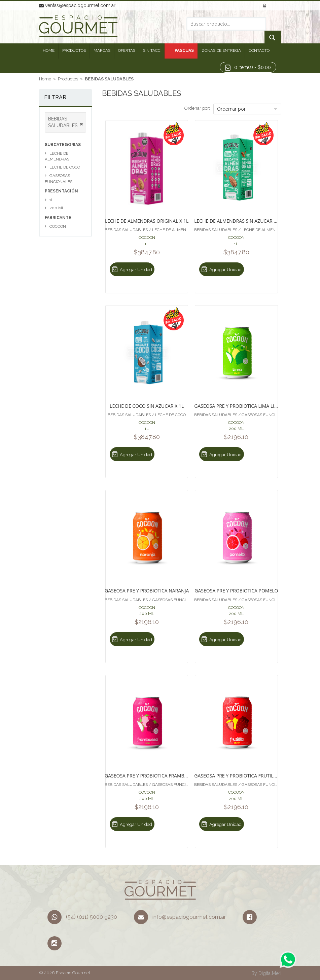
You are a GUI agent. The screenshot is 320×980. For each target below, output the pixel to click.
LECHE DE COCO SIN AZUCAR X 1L (147, 406)
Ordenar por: (197, 108)
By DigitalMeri (266, 973)
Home (45, 79)
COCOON (58, 226)
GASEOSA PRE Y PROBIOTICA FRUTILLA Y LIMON (236, 775)
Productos (68, 79)
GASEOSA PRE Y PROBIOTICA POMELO (236, 590)
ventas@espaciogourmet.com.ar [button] (77, 5)
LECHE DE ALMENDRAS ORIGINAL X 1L (147, 221)
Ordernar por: (232, 109)
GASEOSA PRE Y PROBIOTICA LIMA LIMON (236, 406)
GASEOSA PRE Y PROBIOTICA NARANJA (147, 590)
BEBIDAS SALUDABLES (109, 79)
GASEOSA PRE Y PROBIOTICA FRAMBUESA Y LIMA (147, 775)
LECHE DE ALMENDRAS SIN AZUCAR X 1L (236, 221)
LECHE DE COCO (65, 167)
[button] (248, 67)
